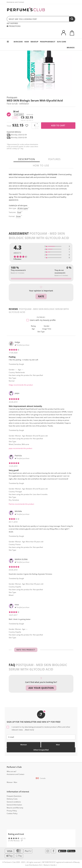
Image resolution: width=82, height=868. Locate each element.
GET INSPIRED (12, 23)
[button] (41, 778)
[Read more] (29, 730)
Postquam (12, 97)
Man (58, 745)
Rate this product (26, 650)
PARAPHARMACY (48, 42)
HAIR (27, 42)
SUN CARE (62, 42)
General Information (14, 805)
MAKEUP (34, 42)
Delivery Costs (12, 799)
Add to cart (58, 125)
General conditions (14, 802)
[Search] (72, 19)
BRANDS (71, 48)
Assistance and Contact (15, 2)
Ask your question (41, 688)
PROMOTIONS (14, 26)
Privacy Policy (12, 811)
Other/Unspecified (41, 750)
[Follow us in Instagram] (48, 851)
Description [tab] (27, 159)
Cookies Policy (12, 813)
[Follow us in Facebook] (53, 851)
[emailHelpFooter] (41, 737)
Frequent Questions (14, 796)
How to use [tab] (41, 165)
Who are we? (12, 771)
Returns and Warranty (15, 808)
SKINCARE (18, 42)
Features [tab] (54, 159)
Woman (24, 745)
